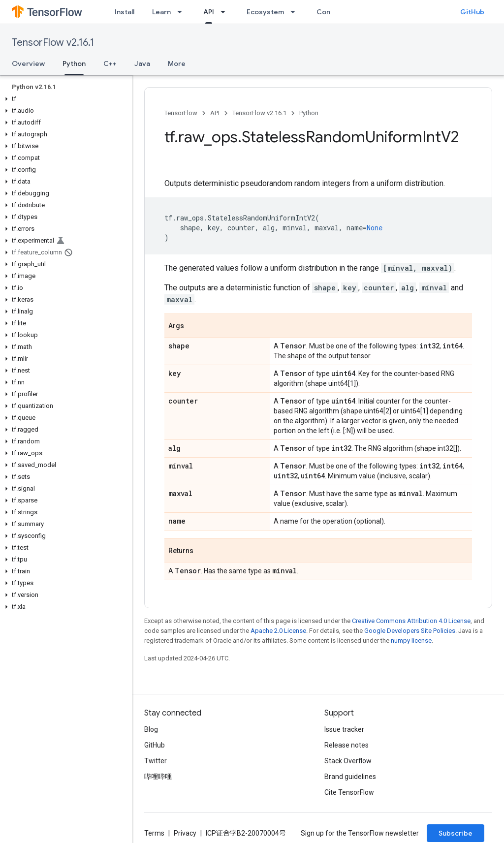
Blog (151, 729)
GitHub (472, 12)
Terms (154, 833)
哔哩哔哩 (158, 777)
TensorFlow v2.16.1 (53, 43)
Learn (161, 12)
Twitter (156, 761)
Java (142, 63)
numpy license (411, 640)
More (177, 63)
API (215, 113)
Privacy (185, 833)
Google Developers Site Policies (410, 631)
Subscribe (456, 833)
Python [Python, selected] (74, 63)
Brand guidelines (350, 777)
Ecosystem (265, 12)
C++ (110, 63)
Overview (28, 63)
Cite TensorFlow (349, 792)
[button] (64, 99)
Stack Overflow (348, 761)
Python (309, 113)
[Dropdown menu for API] (226, 12)
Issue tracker (344, 729)
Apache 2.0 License (278, 631)
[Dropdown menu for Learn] (183, 12)
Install (125, 12)
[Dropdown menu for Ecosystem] (296, 12)
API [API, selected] (209, 12)
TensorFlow (181, 113)
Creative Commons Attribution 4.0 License (411, 621)
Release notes (346, 745)
